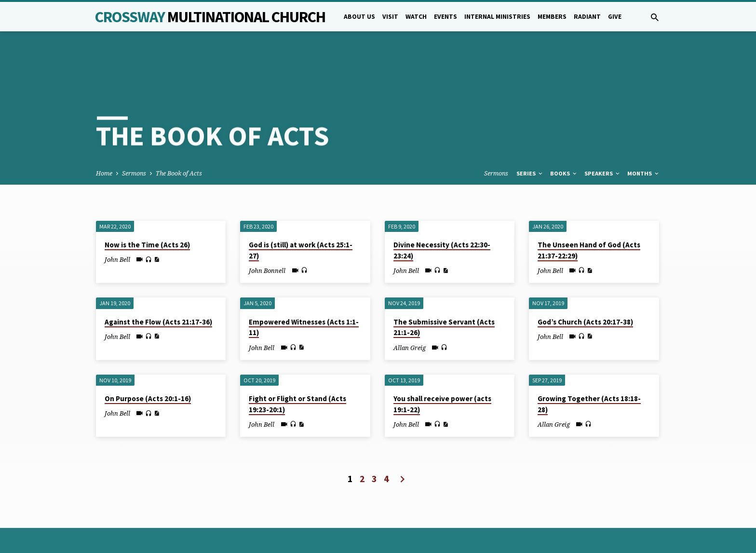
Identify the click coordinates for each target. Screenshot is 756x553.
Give (615, 17)
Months (644, 136)
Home (104, 136)
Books (564, 136)
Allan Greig (410, 310)
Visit (390, 17)
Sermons (134, 136)
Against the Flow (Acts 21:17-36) (158, 284)
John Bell (117, 222)
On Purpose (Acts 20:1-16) (148, 361)
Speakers (603, 136)
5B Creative (279, 521)
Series (530, 136)
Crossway (210, 17)
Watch (416, 17)
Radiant (587, 17)
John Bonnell (267, 233)
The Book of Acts (179, 136)
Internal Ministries (497, 17)
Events (445, 17)
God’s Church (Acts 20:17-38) (585, 284)
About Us (359, 17)
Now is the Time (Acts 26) (147, 207)
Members (552, 17)
